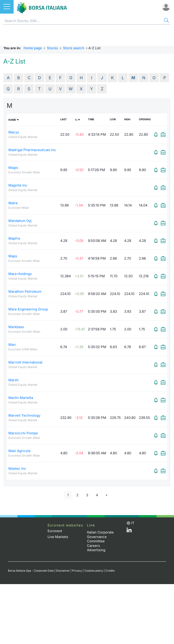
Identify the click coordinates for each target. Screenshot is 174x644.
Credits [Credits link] (110, 571)
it (133, 523)
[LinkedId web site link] (129, 531)
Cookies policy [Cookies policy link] (94, 571)
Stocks (52, 48)
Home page (33, 48)
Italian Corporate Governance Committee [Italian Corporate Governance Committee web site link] (100, 537)
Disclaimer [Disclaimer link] (63, 571)
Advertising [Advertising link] (96, 550)
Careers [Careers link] (93, 546)
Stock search (74, 48)
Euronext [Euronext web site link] (55, 531)
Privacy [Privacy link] (77, 571)
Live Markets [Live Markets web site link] (58, 537)
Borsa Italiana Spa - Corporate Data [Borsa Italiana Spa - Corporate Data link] (31, 571)
